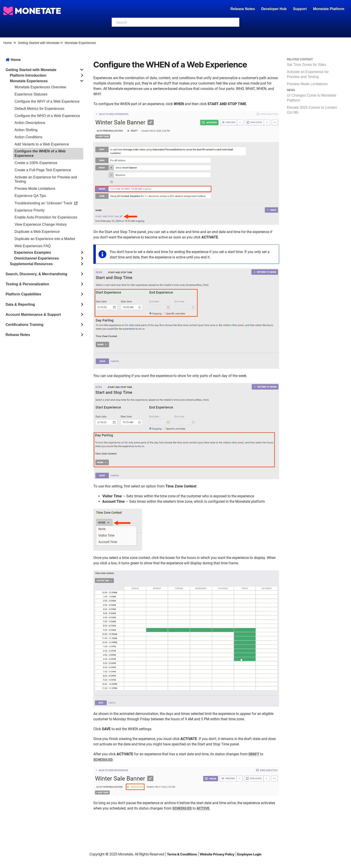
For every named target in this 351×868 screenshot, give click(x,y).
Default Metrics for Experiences (39, 109)
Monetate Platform (329, 9)
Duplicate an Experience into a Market (45, 239)
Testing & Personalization (27, 284)
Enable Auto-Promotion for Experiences (46, 217)
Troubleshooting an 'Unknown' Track (46, 203)
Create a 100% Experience (36, 163)
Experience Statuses (31, 94)
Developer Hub (274, 9)
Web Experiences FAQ (33, 246)
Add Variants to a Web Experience (42, 144)
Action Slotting (26, 130)
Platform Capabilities (23, 294)
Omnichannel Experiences (36, 258)
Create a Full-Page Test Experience (43, 170)
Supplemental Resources (31, 264)
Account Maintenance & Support (33, 315)
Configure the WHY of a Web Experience (47, 101)
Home (7, 43)
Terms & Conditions (182, 854)
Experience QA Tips (30, 196)
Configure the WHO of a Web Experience (47, 116)
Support (300, 9)
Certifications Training (25, 325)
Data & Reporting (20, 304)
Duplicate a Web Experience (37, 232)
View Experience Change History (41, 224)
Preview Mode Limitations (35, 189)
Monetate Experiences (80, 43)
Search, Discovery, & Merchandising (36, 274)
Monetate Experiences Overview (40, 87)
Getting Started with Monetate (39, 43)
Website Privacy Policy (217, 854)
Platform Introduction (28, 75)
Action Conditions (29, 137)
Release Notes (243, 9)
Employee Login (249, 854)
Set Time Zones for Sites (307, 65)
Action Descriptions (30, 123)
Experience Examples (33, 252)
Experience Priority (30, 210)
